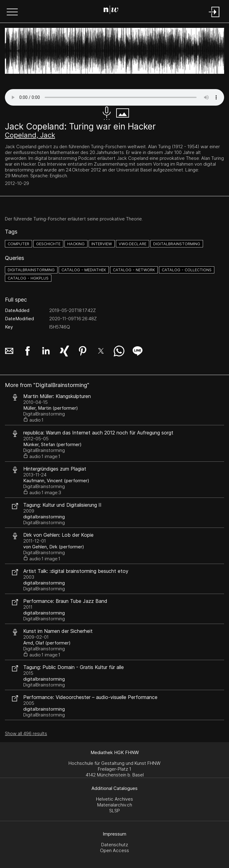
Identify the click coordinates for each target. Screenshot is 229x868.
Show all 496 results (26, 733)
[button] (12, 13)
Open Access (114, 850)
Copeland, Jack (30, 135)
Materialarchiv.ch (115, 805)
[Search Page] (113, 11)
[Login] (214, 18)
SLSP (114, 811)
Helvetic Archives (114, 799)
